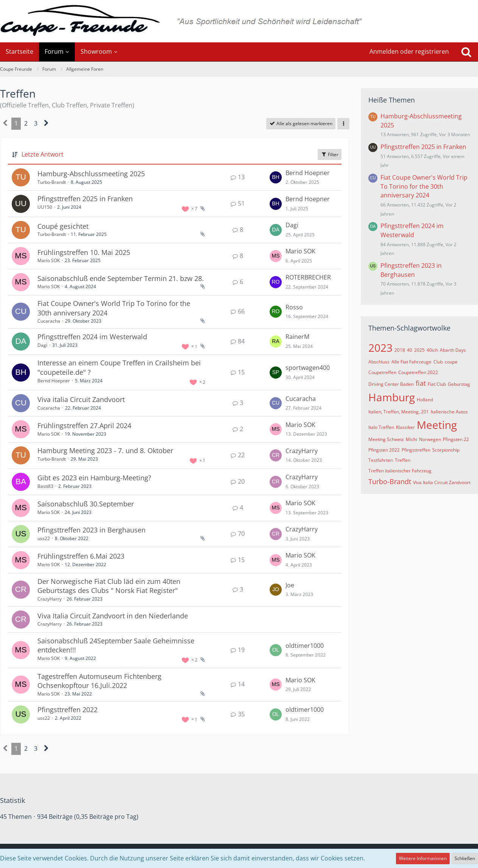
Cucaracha (49, 321)
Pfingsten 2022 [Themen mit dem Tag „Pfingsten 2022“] (384, 450)
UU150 (45, 207)
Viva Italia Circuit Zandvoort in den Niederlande (113, 616)
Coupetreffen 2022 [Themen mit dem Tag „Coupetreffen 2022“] (418, 372)
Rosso (294, 307)
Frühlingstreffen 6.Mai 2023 (81, 556)
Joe (290, 585)
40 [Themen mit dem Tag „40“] (410, 350)
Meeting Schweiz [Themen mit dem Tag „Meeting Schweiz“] (386, 439)
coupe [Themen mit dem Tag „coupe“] (451, 362)
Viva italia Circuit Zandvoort (81, 399)
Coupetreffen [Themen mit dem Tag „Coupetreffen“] (382, 372)
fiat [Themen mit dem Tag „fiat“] (421, 383)
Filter (330, 155)
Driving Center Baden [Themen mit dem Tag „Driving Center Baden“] (391, 384)
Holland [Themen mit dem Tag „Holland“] (425, 400)
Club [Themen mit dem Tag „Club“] (438, 362)
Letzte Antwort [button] (43, 154)
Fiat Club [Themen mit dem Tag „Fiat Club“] (437, 384)
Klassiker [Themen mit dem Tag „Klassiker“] (405, 427)
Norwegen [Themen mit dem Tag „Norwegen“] (430, 439)
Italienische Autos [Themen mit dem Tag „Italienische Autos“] (449, 412)
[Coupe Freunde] (239, 21)
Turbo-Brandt (52, 182)
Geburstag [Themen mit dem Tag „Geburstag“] (459, 384)
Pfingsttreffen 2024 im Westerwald (92, 337)
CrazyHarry (302, 451)
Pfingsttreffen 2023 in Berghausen (92, 530)
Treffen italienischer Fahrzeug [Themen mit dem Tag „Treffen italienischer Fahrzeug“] (400, 471)
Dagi (292, 225)
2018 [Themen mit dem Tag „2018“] (400, 350)
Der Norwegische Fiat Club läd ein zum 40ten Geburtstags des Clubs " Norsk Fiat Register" (109, 586)
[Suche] (466, 52)
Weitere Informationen (423, 858)
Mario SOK (49, 260)
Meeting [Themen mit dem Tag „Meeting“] (437, 425)
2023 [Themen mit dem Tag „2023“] (380, 348)
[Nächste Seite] (46, 124)
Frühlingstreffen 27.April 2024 (84, 425)
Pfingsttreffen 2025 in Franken (85, 199)
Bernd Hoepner (308, 173)
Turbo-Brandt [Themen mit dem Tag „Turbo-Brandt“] (390, 481)
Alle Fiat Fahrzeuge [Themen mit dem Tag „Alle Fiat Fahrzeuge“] (411, 362)
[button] (343, 124)
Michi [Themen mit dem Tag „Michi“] (411, 439)
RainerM (297, 337)
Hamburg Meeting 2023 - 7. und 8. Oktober (105, 450)
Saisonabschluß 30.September (86, 504)
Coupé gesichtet (63, 226)
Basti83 (45, 486)
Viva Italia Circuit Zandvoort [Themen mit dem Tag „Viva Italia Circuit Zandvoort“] (442, 482)
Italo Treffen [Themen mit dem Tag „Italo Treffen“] (381, 427)
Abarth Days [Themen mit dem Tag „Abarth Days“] (453, 350)
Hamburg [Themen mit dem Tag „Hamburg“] (392, 397)
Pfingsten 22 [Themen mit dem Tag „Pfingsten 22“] (456, 439)
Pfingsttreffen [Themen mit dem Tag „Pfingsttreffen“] (416, 450)
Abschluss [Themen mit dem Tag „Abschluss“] (379, 362)
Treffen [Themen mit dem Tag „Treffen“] (403, 460)
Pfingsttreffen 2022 (68, 710)
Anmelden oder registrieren (409, 51)
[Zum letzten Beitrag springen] (276, 177)
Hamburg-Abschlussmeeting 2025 (91, 174)
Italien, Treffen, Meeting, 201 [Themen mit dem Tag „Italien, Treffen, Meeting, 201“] (399, 412)
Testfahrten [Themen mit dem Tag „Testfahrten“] (381, 460)
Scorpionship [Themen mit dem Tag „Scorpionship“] (446, 450)
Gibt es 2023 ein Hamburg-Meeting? (94, 478)
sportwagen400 (308, 368)
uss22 (44, 538)
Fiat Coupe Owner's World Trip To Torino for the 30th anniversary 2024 (424, 186)
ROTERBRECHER (308, 277)
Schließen (465, 858)
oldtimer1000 (305, 646)
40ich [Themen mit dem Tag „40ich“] (432, 350)
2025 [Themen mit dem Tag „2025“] (419, 350)
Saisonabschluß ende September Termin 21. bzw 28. (121, 278)
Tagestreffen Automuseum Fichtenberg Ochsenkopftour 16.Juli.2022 (99, 681)
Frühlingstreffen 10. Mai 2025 (84, 252)
